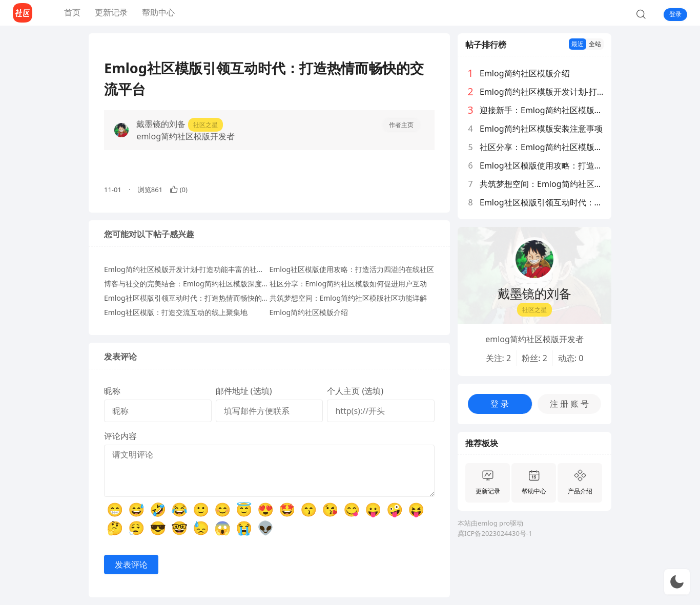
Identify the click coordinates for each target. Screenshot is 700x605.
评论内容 (120, 436)
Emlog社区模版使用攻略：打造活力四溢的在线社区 (352, 269)
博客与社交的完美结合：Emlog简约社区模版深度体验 (190, 284)
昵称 (112, 391)
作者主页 (401, 125)
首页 (72, 12)
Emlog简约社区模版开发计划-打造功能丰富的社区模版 (191, 269)
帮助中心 (158, 12)
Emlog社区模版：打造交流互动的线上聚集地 (176, 312)
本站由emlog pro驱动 (490, 523)
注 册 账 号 (569, 404)
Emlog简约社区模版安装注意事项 (541, 129)
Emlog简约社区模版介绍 (309, 312)
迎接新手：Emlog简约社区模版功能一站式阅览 (542, 110)
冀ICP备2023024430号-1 (495, 533)
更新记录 (111, 12)
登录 (675, 14)
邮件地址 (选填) (244, 391)
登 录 (500, 404)
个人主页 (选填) (355, 391)
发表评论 (131, 565)
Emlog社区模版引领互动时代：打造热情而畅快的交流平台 (197, 298)
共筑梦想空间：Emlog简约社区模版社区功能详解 (348, 298)
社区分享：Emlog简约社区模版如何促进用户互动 (348, 284)
